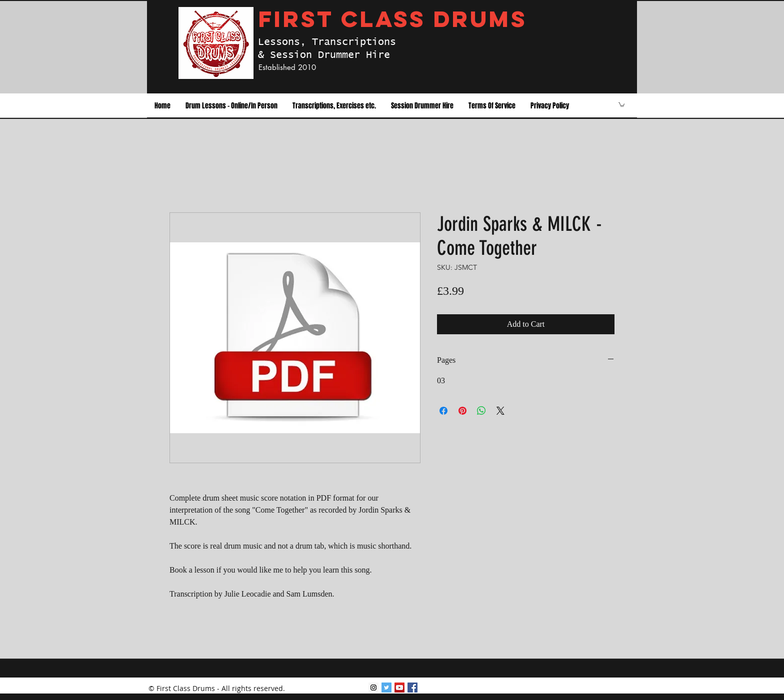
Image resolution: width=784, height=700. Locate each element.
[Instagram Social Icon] (373, 688)
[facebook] (412, 688)
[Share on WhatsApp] (481, 411)
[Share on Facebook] (443, 411)
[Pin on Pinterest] (462, 411)
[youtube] (399, 688)
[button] (231, 106)
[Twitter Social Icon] (386, 688)
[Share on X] (500, 411)
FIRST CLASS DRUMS (393, 19)
